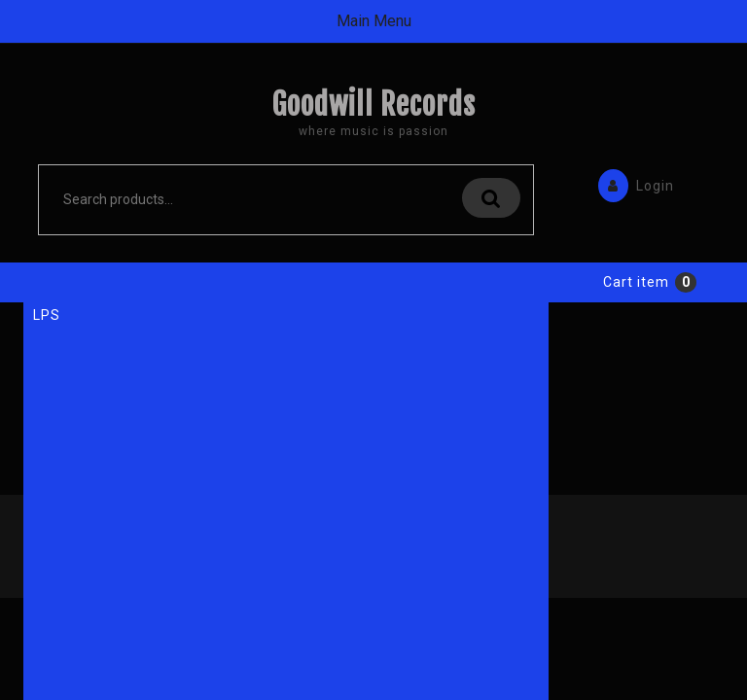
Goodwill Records (373, 105)
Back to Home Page (142, 517)
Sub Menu (373, 283)
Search (491, 198)
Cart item (636, 334)
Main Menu (374, 21)
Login (631, 184)
